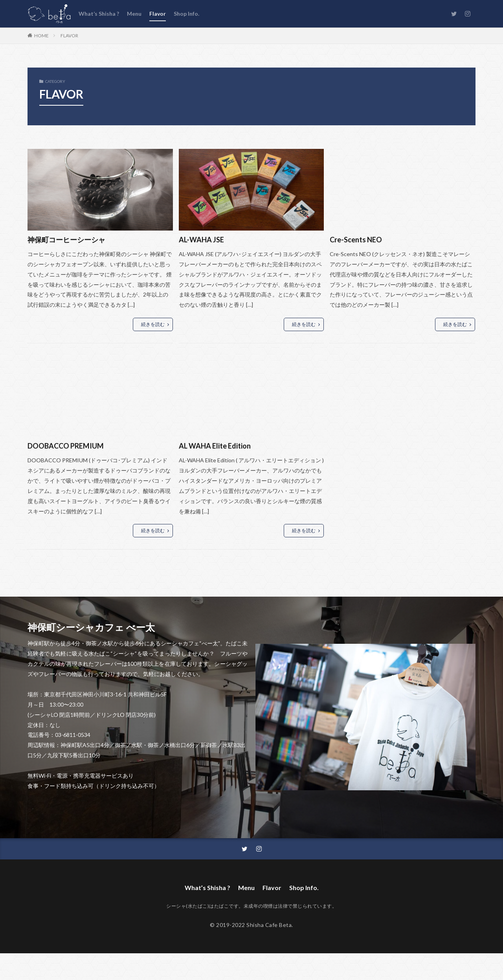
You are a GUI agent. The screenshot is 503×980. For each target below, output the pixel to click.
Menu (134, 14)
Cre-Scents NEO (356, 240)
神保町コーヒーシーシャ (66, 240)
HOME (41, 35)
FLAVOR (69, 36)
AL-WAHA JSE (201, 240)
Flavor (158, 14)
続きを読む (153, 324)
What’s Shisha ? (99, 14)
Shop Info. (186, 14)
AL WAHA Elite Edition (215, 446)
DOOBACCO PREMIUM (66, 446)
